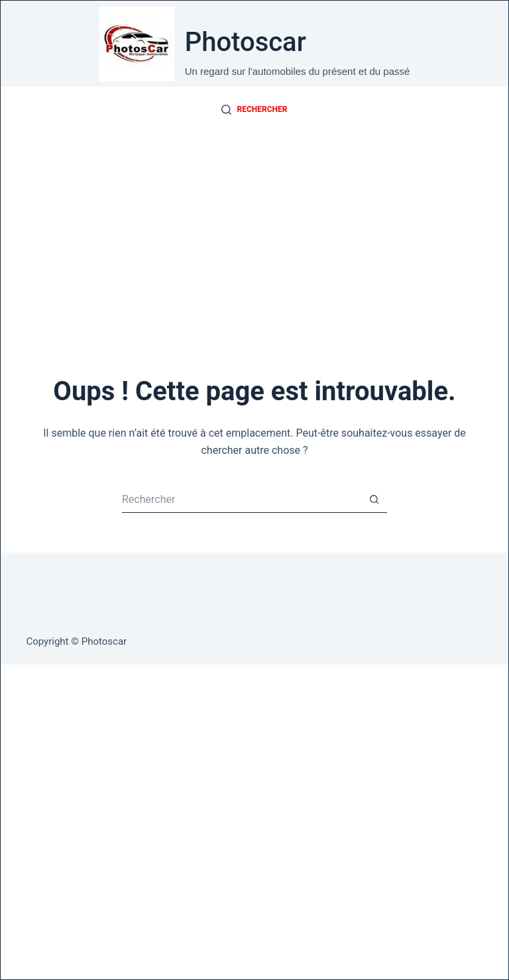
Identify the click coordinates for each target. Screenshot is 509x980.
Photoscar (246, 42)
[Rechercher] (254, 110)
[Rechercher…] (241, 500)
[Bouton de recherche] (374, 500)
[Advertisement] (254, 233)
